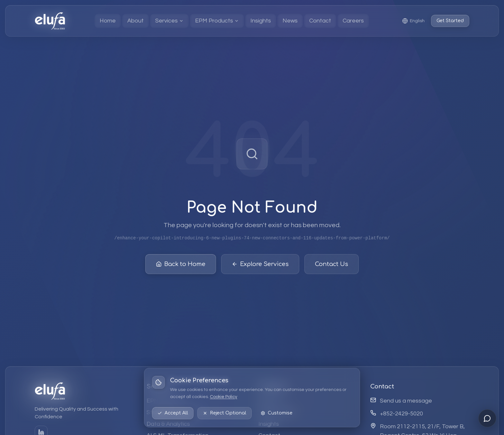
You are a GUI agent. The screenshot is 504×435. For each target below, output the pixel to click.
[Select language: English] (413, 21)
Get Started (450, 21)
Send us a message (406, 401)
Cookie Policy (224, 397)
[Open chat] (487, 418)
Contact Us (332, 264)
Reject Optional (225, 413)
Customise (277, 413)
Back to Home (181, 264)
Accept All (173, 413)
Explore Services (260, 264)
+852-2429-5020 (401, 414)
